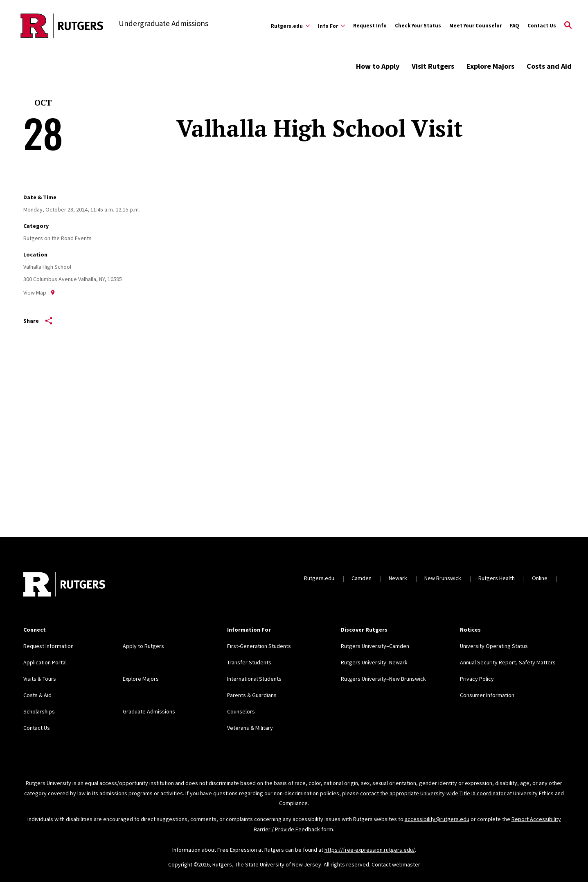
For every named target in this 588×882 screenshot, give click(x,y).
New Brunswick (443, 578)
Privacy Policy (477, 679)
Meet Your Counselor (475, 26)
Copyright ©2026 (189, 864)
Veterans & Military (250, 728)
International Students (254, 679)
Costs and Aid (549, 66)
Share (38, 321)
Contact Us (542, 26)
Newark (398, 578)
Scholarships (39, 711)
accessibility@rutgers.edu (437, 819)
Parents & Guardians (252, 695)
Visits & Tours (40, 679)
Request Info (370, 26)
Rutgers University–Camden (375, 646)
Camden (362, 578)
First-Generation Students (259, 646)
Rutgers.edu (319, 578)
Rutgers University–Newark (374, 662)
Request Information (48, 646)
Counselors (241, 711)
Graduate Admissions (149, 711)
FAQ (515, 26)
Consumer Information (487, 695)
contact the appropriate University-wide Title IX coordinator (433, 793)
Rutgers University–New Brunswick (383, 679)
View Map (39, 292)
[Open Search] (568, 26)
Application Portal (45, 662)
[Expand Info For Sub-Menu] (331, 26)
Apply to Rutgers (143, 646)
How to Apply (378, 66)
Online (540, 578)
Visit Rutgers (433, 66)
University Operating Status (494, 646)
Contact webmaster (396, 864)
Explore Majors (490, 66)
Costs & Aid (37, 695)
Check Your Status (418, 26)
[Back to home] (64, 585)
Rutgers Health (497, 578)
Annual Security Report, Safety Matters (508, 662)
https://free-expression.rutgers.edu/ (370, 850)
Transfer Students (249, 662)
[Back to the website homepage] (62, 26)
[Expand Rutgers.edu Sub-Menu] (290, 26)
